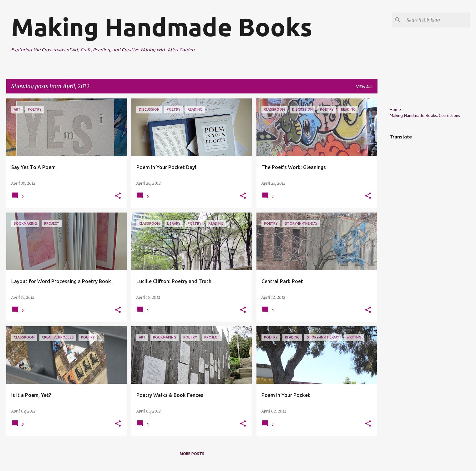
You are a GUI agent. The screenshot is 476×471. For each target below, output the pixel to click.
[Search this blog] (437, 20)
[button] (118, 196)
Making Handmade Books (162, 27)
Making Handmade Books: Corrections (425, 115)
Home (395, 109)
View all (364, 87)
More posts (192, 454)
